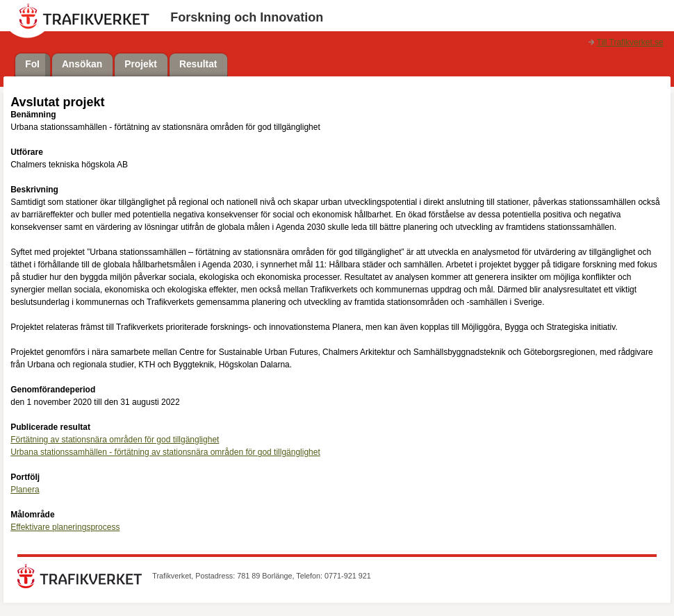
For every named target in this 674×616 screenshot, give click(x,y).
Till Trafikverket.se (630, 42)
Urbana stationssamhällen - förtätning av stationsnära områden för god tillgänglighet (165, 452)
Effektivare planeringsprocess (65, 527)
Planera (25, 490)
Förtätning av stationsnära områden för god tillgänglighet (115, 440)
